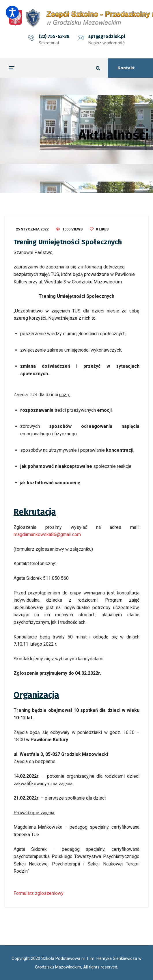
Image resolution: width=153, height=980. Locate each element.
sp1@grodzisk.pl (107, 36)
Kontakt (126, 68)
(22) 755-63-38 (54, 36)
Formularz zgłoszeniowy (39, 893)
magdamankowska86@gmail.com (47, 534)
